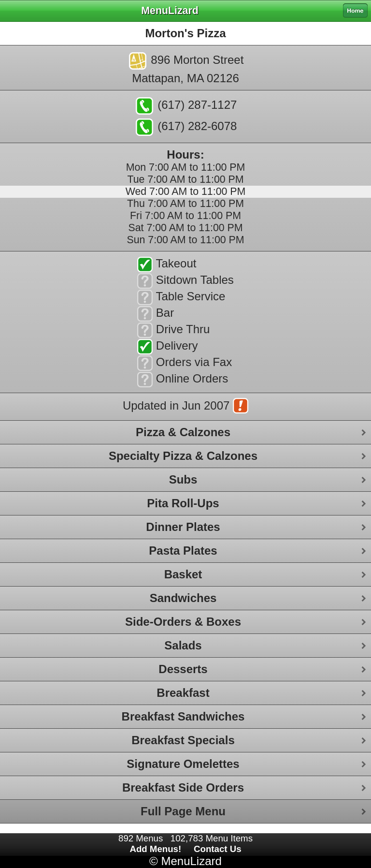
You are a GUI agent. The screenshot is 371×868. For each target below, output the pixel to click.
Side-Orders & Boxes (183, 622)
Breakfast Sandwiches (183, 716)
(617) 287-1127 (186, 106)
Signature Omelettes (183, 764)
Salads (183, 645)
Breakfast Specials (183, 740)
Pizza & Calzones (183, 432)
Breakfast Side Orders (183, 787)
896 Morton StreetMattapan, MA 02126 (186, 68)
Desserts (183, 669)
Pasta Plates (183, 551)
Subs (183, 479)
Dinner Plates (183, 527)
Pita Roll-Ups (183, 503)
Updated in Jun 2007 (185, 407)
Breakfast (183, 693)
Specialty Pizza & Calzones (183, 456)
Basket (183, 574)
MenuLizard (191, 861)
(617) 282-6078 (186, 127)
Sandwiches (183, 598)
